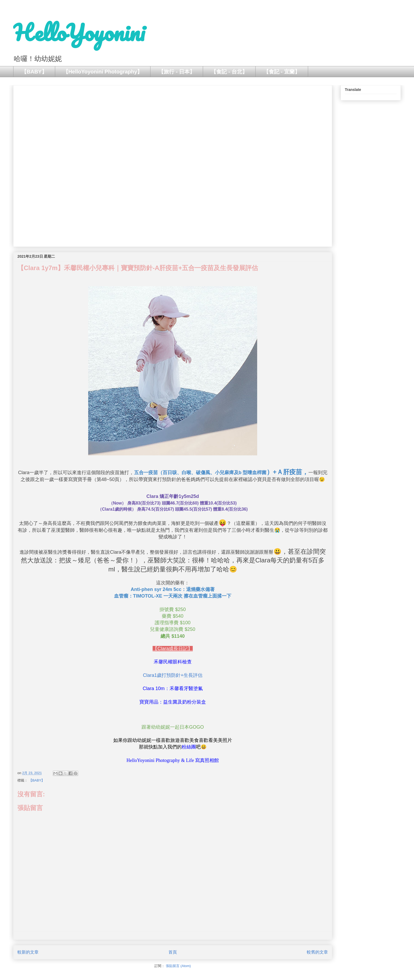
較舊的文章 (317, 952)
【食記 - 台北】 (229, 72)
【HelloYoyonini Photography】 (103, 72)
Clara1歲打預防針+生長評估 (173, 675)
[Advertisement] (173, 165)
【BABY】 (34, 72)
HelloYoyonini (79, 32)
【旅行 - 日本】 (177, 72)
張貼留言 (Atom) (178, 966)
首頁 (173, 952)
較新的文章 (28, 952)
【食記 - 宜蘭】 (282, 72)
